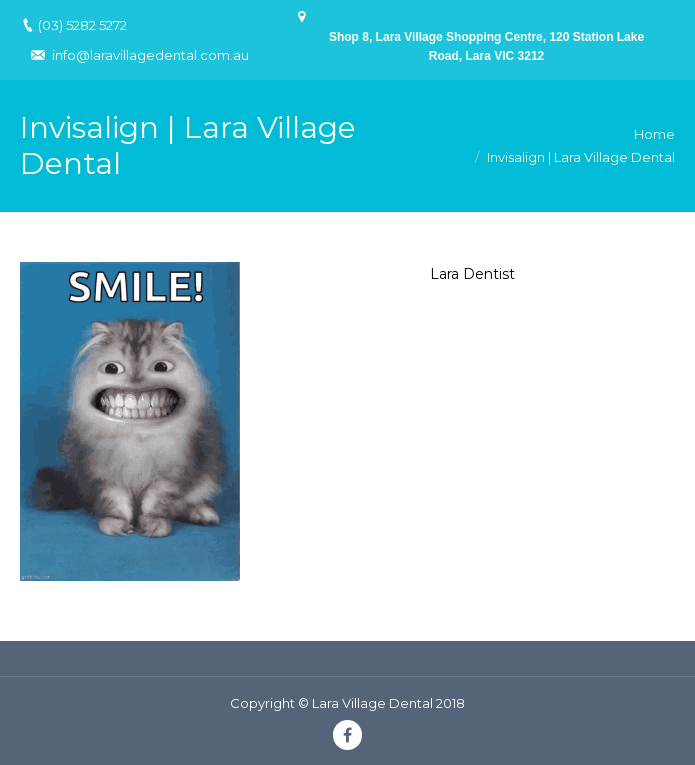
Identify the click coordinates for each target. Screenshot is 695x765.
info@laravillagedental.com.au (150, 55)
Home (654, 134)
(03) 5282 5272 (82, 25)
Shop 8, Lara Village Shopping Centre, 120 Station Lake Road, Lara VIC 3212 (486, 46)
